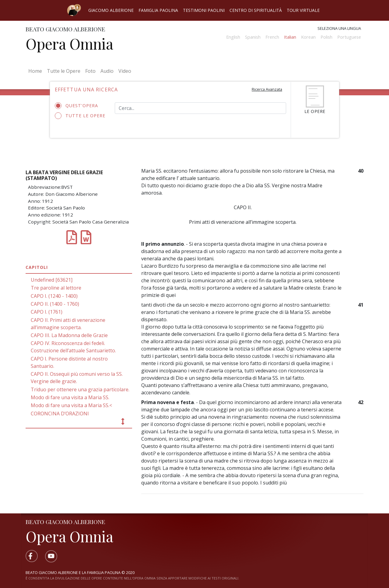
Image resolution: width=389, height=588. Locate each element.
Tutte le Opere (64, 71)
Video (125, 71)
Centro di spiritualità (256, 10)
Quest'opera (78, 106)
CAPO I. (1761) (47, 312)
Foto (90, 71)
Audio (107, 71)
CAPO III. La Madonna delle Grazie (69, 335)
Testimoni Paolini (204, 10)
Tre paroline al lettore (56, 288)
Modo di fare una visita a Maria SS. (70, 397)
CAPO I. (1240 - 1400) (54, 296)
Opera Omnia (69, 44)
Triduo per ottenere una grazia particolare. (80, 389)
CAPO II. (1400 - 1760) (55, 304)
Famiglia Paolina (158, 10)
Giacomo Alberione (111, 10)
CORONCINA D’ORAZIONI (60, 414)
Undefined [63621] (52, 280)
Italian (290, 37)
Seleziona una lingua (339, 28)
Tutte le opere (80, 116)
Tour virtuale (303, 10)
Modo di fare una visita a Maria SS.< (71, 405)
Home (36, 71)
